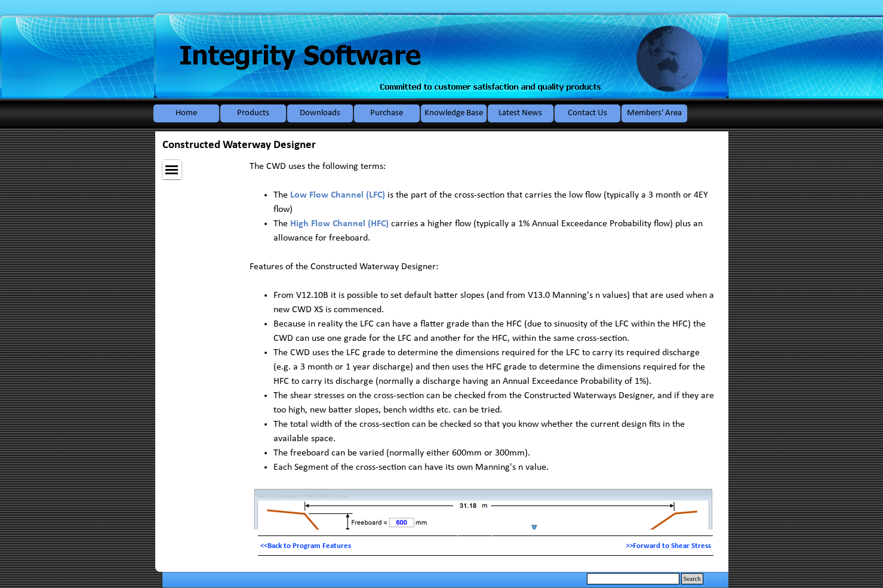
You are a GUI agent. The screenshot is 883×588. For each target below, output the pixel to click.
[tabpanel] (486, 546)
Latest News (520, 113)
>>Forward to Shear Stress (668, 546)
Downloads (320, 113)
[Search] (633, 579)
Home (186, 113)
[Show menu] (172, 170)
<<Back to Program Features (306, 546)
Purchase (387, 113)
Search (692, 579)
